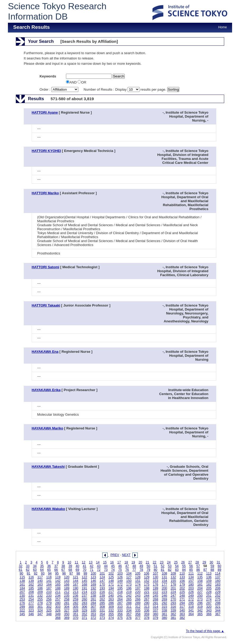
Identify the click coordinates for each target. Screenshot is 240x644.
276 (22, 603)
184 (22, 588)
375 (120, 618)
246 (164, 596)
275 (218, 599)
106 (147, 573)
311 (129, 607)
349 (58, 614)
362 (173, 614)
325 (49, 610)
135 (200, 577)
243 (138, 596)
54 (177, 566)
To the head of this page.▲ (205, 631)
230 (22, 596)
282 (75, 603)
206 (218, 588)
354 (102, 614)
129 (147, 577)
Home (223, 27)
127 (129, 577)
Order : (59, 89)
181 (200, 585)
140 (40, 581)
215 (93, 592)
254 (31, 599)
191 (84, 588)
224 (173, 592)
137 (218, 577)
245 (156, 596)
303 (58, 607)
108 (164, 573)
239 (102, 596)
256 (49, 599)
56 (191, 566)
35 (42, 566)
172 (120, 585)
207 (22, 592)
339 (173, 610)
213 (75, 592)
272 (191, 599)
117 (40, 577)
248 (182, 596)
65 (49, 570)
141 (49, 581)
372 (93, 618)
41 (85, 566)
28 (197, 562)
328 (75, 610)
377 (138, 618)
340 (182, 610)
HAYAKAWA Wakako (48, 509)
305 (75, 607)
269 (164, 599)
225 (182, 592)
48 (134, 566)
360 (156, 614)
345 (22, 614)
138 (22, 581)
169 (93, 585)
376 (129, 618)
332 (111, 610)
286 (111, 603)
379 (156, 618)
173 (129, 585)
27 (190, 562)
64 (42, 570)
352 (84, 614)
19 (133, 562)
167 (75, 585)
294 (182, 603)
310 (120, 607)
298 (218, 603)
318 (191, 607)
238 (93, 596)
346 (31, 614)
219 (129, 592)
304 (67, 607)
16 (112, 562)
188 (58, 588)
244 (147, 596)
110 (182, 573)
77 (134, 570)
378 (147, 618)
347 (40, 614)
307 (93, 607)
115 (22, 577)
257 (58, 599)
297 (209, 603)
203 (191, 588)
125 (111, 577)
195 (120, 588)
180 (191, 585)
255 (40, 599)
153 (156, 581)
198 (147, 588)
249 (191, 596)
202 (182, 588)
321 (218, 607)
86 (198, 570)
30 (212, 562)
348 (49, 614)
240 (111, 596)
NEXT (126, 555)
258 (67, 599)
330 (93, 610)
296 (200, 603)
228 (209, 592)
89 (219, 570)
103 (120, 573)
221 (147, 592)
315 (164, 607)
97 (71, 573)
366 (209, 614)
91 (28, 573)
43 (99, 566)
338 (164, 610)
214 (84, 592)
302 (49, 607)
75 (120, 570)
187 (49, 588)
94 (50, 573)
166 (67, 585)
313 (147, 607)
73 (106, 570)
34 (35, 566)
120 (67, 577)
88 (212, 570)
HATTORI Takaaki (46, 305)
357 (129, 614)
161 (22, 585)
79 (148, 570)
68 (70, 570)
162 (31, 585)
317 (182, 607)
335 (138, 610)
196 (129, 588)
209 (40, 592)
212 (67, 592)
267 (147, 599)
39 (70, 566)
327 (67, 610)
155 (173, 581)
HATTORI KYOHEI (46, 151)
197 (138, 588)
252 (218, 596)
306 (84, 607)
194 (111, 588)
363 (182, 614)
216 (102, 592)
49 (141, 566)
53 (170, 566)
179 (182, 585)
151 (138, 581)
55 (184, 566)
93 (43, 573)
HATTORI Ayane (45, 112)
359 (147, 614)
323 (31, 610)
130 (156, 577)
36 (49, 566)
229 (218, 592)
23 (162, 562)
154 (164, 581)
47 (127, 566)
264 (120, 599)
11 (76, 562)
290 (147, 603)
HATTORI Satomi (45, 267)
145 (84, 581)
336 (147, 610)
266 (138, 599)
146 (93, 581)
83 (177, 570)
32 (21, 566)
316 (173, 607)
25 (176, 562)
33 (28, 566)
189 (67, 588)
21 (147, 562)
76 (127, 570)
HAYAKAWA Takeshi (48, 467)
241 (120, 596)
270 (173, 599)
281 (67, 603)
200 (164, 588)
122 (84, 577)
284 (93, 603)
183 (218, 585)
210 (49, 592)
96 (64, 573)
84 (184, 570)
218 (120, 592)
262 (102, 599)
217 (111, 592)
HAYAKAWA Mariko (47, 428)
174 (138, 585)
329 (84, 610)
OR (82, 82)
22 (155, 562)
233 (49, 596)
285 (102, 603)
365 (200, 614)
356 (120, 614)
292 (164, 603)
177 (164, 585)
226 (191, 592)
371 (84, 618)
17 (119, 562)
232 (40, 596)
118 (49, 577)
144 (75, 581)
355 (111, 614)
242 (129, 596)
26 (183, 562)
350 (67, 614)
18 (126, 562)
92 (36, 573)
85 (191, 570)
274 (209, 599)
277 (31, 603)
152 (147, 581)
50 (148, 566)
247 (173, 596)
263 (111, 599)
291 (156, 603)
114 (218, 573)
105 (138, 573)
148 (111, 581)
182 (209, 585)
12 (84, 562)
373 (102, 618)
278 (40, 603)
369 (67, 618)
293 (173, 603)
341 (191, 610)
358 (138, 614)
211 (58, 592)
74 (113, 570)
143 (67, 581)
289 (138, 603)
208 (31, 592)
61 (21, 570)
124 (102, 577)
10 (69, 562)
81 (163, 570)
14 (98, 562)
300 (31, 607)
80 (156, 570)
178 (173, 585)
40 (78, 566)
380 (164, 618)
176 (156, 585)
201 (173, 588)
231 (31, 596)
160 (218, 581)
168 (84, 585)
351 (75, 614)
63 (35, 570)
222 (156, 592)
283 (84, 603)
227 (200, 592)
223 (164, 592)
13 (91, 562)
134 (191, 577)
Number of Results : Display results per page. (125, 89)
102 (111, 573)
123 (93, 577)
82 (170, 570)
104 (129, 573)
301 (40, 607)
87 (205, 570)
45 (113, 566)
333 (120, 610)
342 (200, 610)
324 (40, 610)
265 (129, 599)
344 (218, 610)
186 (40, 588)
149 (120, 581)
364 (191, 614)
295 (191, 603)
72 (99, 570)
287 (120, 603)
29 (204, 562)
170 (102, 585)
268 (156, 599)
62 (28, 570)
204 (200, 588)
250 (200, 596)
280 (58, 603)
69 (78, 570)
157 (191, 581)
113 (209, 573)
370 (75, 618)
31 (219, 562)
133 (182, 577)
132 (173, 577)
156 (182, 581)
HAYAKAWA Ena (45, 352)
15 (105, 562)
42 (92, 566)
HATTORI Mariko (45, 193)
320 (209, 607)
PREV (115, 555)
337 (156, 610)
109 (173, 573)
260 (84, 599)
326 (58, 610)
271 (182, 599)
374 (111, 618)
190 (75, 588)
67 (63, 570)
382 (182, 618)
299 (22, 607)
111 (191, 573)
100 (93, 573)
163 (40, 585)
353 (93, 614)
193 (102, 588)
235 (67, 596)
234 (58, 596)
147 (102, 581)
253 (22, 599)
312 (138, 607)
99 (85, 573)
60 (219, 566)
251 (209, 596)
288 (129, 603)
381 (173, 618)
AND (72, 82)
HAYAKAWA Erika (46, 390)
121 (75, 577)
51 (156, 566)
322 (22, 610)
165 (58, 585)
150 (129, 581)
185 (31, 588)
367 (218, 614)
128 (138, 577)
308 (102, 607)
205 (209, 588)
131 (164, 577)
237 (84, 596)
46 (120, 566)
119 (58, 577)
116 (31, 577)
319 (200, 607)
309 (111, 607)
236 (75, 596)
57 (198, 566)
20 (140, 562)
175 (147, 585)
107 (155, 573)
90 (21, 573)
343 (209, 610)
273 (200, 599)
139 (31, 581)
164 (49, 585)
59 (212, 566)
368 (58, 618)
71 (92, 570)
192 (93, 588)
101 (102, 573)
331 (102, 610)
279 (49, 603)
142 (58, 581)
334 (129, 610)
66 (56, 570)
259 (75, 599)
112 (200, 573)
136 (209, 577)
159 (209, 581)
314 (156, 607)
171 (111, 585)
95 (57, 573)
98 (78, 573)
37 (56, 566)
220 (138, 592)
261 (93, 599)
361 (164, 614)
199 (156, 588)
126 (120, 577)
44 (106, 566)
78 (141, 570)
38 (63, 566)
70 (85, 570)
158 (200, 581)
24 (169, 562)
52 (163, 566)
